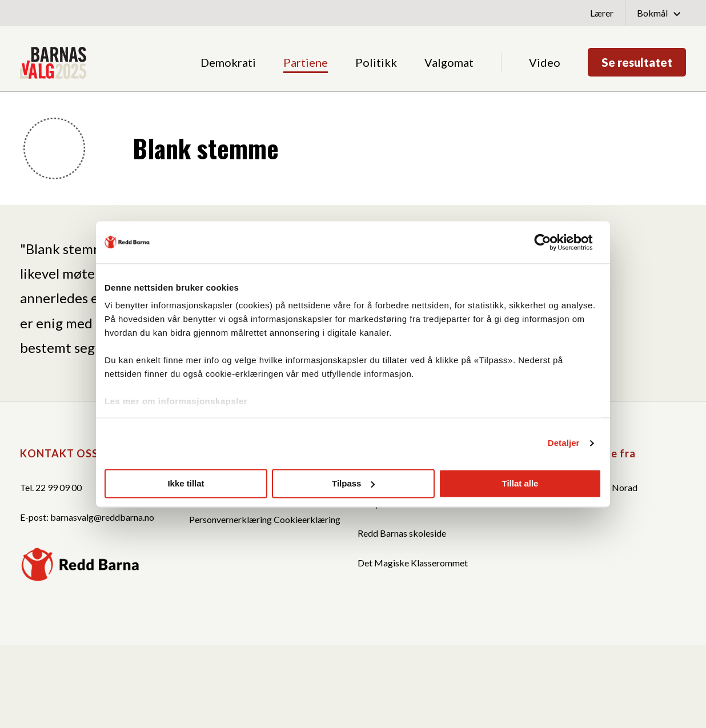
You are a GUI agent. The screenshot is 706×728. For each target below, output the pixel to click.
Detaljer (564, 443)
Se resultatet (637, 62)
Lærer (602, 13)
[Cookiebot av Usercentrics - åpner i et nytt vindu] (551, 242)
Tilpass (353, 483)
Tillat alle (520, 483)
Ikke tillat (186, 483)
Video (545, 62)
